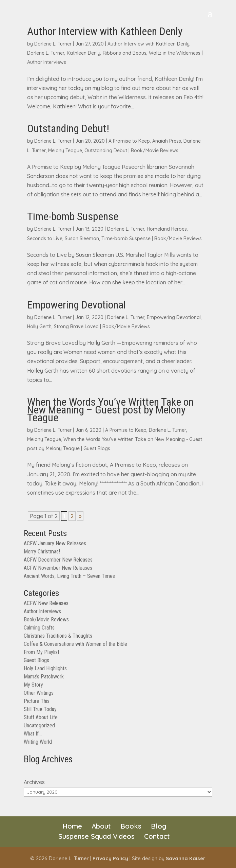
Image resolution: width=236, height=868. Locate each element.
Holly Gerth (39, 326)
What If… (33, 734)
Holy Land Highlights (45, 668)
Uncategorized (39, 725)
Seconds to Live (45, 238)
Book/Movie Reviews (155, 150)
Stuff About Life (41, 717)
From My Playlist (42, 652)
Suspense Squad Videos (96, 836)
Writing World (38, 742)
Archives (34, 782)
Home (72, 826)
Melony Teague (65, 150)
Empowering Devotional (76, 305)
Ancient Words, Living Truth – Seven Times (69, 576)
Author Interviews (47, 62)
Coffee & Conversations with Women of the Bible (75, 644)
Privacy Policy (110, 858)
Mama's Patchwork (44, 677)
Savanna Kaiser (186, 858)
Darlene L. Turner (53, 44)
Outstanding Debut (106, 150)
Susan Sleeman (82, 238)
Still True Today (40, 709)
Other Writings (39, 693)
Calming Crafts (39, 628)
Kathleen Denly (84, 53)
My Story (33, 685)
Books (131, 826)
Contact (157, 836)
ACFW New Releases (46, 603)
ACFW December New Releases (58, 560)
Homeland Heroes (167, 229)
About (101, 826)
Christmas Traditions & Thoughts (58, 636)
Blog (159, 826)
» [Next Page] (80, 516)
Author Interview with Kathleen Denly (105, 31)
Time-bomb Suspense (73, 216)
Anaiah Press (167, 141)
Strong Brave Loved (76, 326)
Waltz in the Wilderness (175, 53)
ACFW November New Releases (58, 568)
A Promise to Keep (129, 141)
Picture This (37, 701)
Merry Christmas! (42, 552)
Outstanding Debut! (68, 128)
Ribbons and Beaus (125, 53)
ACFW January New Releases (55, 543)
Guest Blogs (97, 448)
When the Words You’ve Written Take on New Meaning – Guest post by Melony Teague (110, 410)
